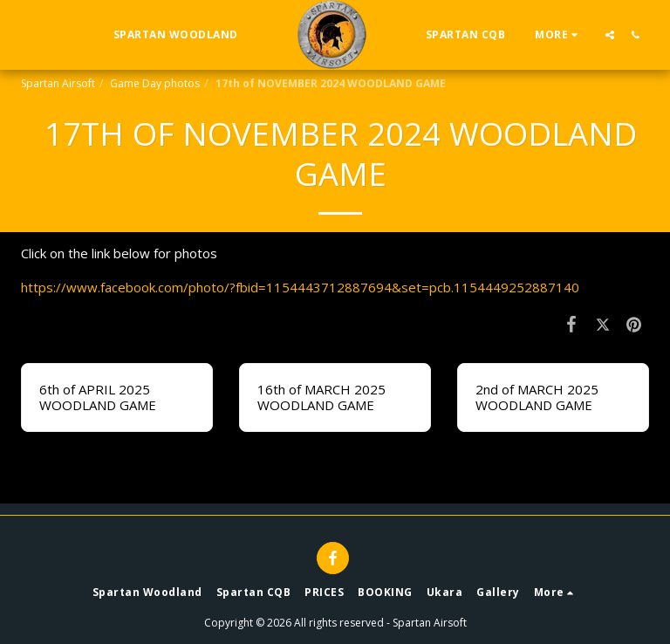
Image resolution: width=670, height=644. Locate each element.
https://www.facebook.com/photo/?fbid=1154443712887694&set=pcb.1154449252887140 (300, 287)
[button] (610, 34)
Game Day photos (155, 83)
